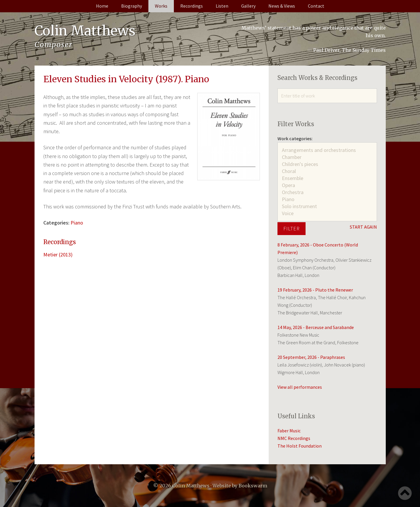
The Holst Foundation (300, 446)
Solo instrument (327, 206)
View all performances (300, 387)
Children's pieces (327, 164)
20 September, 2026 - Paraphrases (311, 357)
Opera (327, 185)
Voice (327, 213)
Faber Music (289, 431)
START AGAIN (363, 227)
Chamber (327, 157)
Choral (327, 171)
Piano (77, 223)
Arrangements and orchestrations (327, 150)
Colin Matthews (86, 31)
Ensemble (327, 178)
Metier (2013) (58, 255)
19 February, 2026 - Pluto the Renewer (315, 290)
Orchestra (327, 192)
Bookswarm (253, 486)
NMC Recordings (294, 438)
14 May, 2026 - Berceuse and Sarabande (316, 327)
